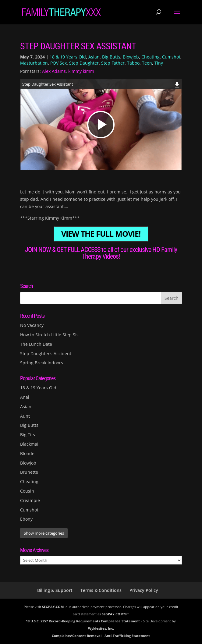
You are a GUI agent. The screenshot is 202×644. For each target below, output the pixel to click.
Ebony (26, 519)
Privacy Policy (144, 590)
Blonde (27, 453)
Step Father (113, 63)
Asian (94, 57)
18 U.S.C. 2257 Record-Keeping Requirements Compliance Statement (83, 621)
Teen (147, 63)
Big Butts (111, 57)
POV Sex (58, 63)
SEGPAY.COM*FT (115, 614)
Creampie (30, 500)
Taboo (133, 63)
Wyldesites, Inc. (101, 628)
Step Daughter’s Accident (46, 354)
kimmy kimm (81, 71)
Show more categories (44, 533)
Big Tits (28, 435)
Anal (25, 397)
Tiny (159, 63)
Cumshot (171, 57)
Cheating (151, 57)
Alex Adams (54, 71)
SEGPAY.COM (53, 607)
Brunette (29, 472)
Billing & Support (55, 590)
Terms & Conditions (101, 590)
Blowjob (131, 57)
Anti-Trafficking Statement (127, 636)
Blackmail (30, 444)
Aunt (25, 416)
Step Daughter (84, 63)
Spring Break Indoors (42, 363)
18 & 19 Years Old (68, 57)
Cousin (27, 491)
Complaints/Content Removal (77, 636)
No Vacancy (32, 325)
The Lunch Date (36, 344)
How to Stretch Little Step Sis (49, 335)
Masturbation (34, 63)
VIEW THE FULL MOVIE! (101, 234)
